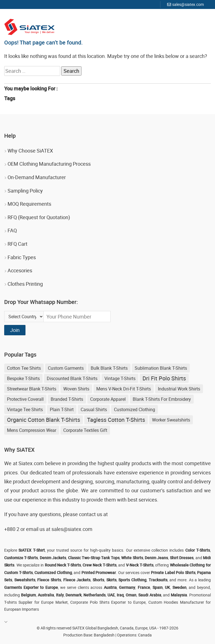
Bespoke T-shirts (23, 378)
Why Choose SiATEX (30, 151)
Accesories (20, 270)
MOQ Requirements (29, 204)
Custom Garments (66, 368)
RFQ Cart (17, 244)
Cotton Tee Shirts (24, 368)
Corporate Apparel (108, 399)
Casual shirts (94, 409)
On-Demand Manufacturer (37, 177)
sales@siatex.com (188, 4)
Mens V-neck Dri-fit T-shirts (124, 389)
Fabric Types (22, 257)
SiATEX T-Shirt (31, 550)
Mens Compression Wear (32, 430)
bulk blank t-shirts (109, 368)
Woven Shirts (76, 389)
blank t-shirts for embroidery (162, 399)
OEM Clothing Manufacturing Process (49, 164)
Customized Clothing (135, 409)
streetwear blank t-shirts (32, 389)
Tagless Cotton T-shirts (116, 420)
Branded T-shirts (67, 399)
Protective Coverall (25, 399)
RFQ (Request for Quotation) (39, 217)
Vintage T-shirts (120, 378)
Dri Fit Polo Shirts (164, 378)
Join (15, 330)
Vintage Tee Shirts (25, 409)
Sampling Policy (25, 191)
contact (87, 514)
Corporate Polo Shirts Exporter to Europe (108, 602)
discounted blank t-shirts (72, 378)
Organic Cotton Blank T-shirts (44, 420)
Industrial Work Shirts (179, 389)
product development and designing (53, 481)
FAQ (12, 230)
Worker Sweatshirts (171, 420)
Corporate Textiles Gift (85, 430)
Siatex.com (31, 463)
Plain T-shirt (62, 409)
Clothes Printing (25, 284)
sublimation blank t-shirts (161, 368)
